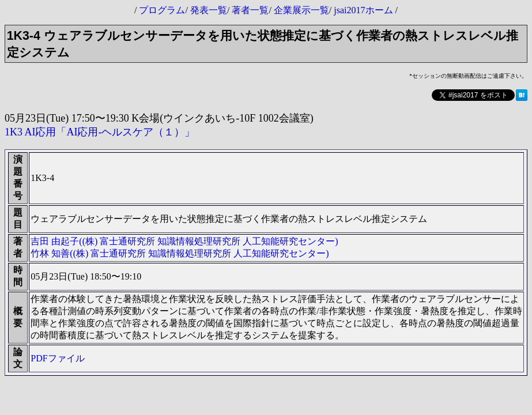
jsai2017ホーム (363, 10)
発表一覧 (209, 10)
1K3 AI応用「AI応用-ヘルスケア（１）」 (100, 132)
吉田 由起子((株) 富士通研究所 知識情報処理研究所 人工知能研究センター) (184, 241)
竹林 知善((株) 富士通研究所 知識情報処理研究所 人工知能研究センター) (180, 253)
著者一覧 (250, 10)
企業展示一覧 (301, 10)
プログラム (162, 10)
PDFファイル (57, 358)
